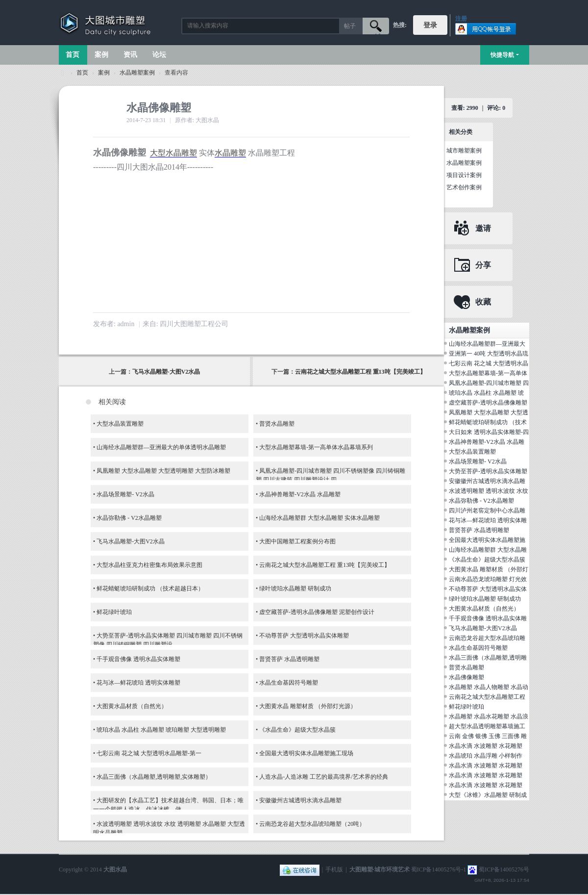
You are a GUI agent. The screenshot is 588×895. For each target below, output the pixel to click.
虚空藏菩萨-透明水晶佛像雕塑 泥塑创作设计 (317, 612)
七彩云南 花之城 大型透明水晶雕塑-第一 (149, 753)
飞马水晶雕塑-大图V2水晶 (166, 372)
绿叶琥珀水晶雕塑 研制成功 (295, 588)
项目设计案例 (464, 175)
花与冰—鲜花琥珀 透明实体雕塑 (138, 683)
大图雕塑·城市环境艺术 (380, 869)
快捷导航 (502, 55)
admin (126, 324)
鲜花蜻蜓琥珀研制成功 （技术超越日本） (150, 588)
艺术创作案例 (464, 187)
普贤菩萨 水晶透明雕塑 (289, 659)
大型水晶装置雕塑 (120, 424)
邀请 (483, 228)
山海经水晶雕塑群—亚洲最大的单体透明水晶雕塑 (161, 447)
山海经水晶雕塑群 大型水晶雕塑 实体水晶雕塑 (319, 518)
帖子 (350, 26)
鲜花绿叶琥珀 (114, 612)
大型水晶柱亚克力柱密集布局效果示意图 (149, 565)
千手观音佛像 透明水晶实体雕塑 (138, 659)
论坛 (159, 55)
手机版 (334, 869)
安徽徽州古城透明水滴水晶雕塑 (300, 800)
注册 (461, 19)
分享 (483, 265)
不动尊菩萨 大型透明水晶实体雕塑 (304, 636)
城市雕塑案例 (464, 151)
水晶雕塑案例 (137, 73)
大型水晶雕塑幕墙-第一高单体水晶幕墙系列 (316, 447)
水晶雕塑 (230, 153)
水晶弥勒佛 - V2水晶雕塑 (129, 518)
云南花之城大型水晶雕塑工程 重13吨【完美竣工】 (360, 372)
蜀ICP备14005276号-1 (439, 869)
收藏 (483, 302)
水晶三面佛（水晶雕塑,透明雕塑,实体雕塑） (154, 777)
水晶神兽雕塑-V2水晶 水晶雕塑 (300, 494)
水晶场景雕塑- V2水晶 (125, 494)
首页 (73, 55)
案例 (101, 55)
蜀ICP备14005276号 (504, 869)
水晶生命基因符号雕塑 (289, 683)
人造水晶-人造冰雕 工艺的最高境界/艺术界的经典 (323, 777)
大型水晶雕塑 (173, 153)
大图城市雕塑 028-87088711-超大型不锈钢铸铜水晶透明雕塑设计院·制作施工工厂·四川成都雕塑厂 (63, 73)
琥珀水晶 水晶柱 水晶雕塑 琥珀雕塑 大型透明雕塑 (161, 730)
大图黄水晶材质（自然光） (132, 706)
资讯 (130, 55)
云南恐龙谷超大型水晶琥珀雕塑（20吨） (312, 824)
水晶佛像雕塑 (466, 677)
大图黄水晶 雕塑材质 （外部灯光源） (308, 706)
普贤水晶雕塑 (277, 424)
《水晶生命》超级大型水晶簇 (297, 730)
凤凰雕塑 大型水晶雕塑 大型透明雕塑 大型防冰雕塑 (163, 471)
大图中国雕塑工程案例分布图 (297, 541)
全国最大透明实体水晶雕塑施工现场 (306, 753)
